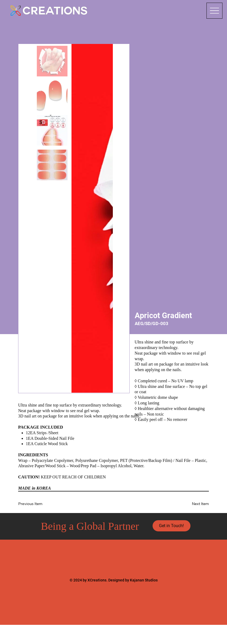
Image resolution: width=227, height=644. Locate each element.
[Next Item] (193, 504)
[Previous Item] (34, 504)
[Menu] (214, 11)
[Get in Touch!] (172, 526)
